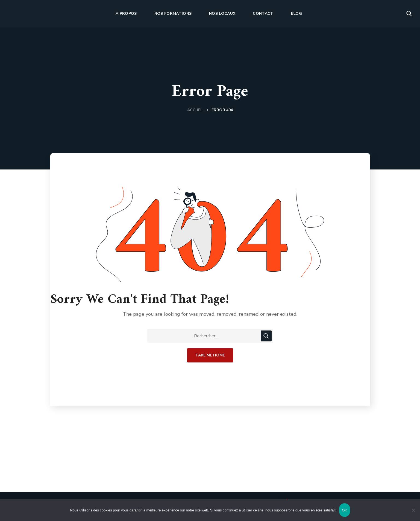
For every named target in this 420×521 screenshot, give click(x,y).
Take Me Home (210, 355)
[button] (409, 14)
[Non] (413, 510)
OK (344, 510)
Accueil (195, 110)
